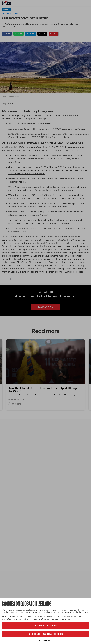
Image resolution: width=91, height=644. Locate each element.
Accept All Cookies (46, 625)
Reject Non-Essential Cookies (46, 634)
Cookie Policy (45, 640)
